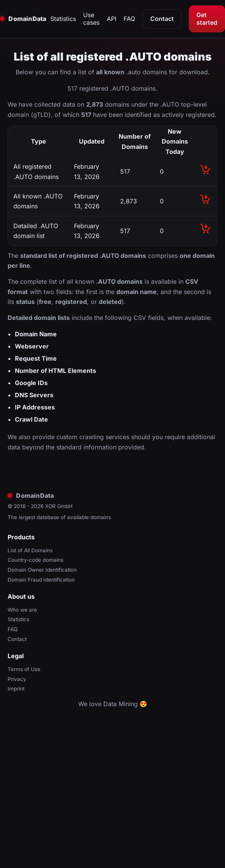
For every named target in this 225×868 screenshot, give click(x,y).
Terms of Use (24, 669)
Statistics (63, 19)
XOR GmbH (59, 506)
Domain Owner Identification (42, 570)
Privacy (17, 679)
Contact (162, 19)
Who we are (22, 610)
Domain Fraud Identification (41, 580)
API (112, 19)
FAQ (129, 19)
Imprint (16, 689)
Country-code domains (35, 560)
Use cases (91, 19)
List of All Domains (30, 550)
